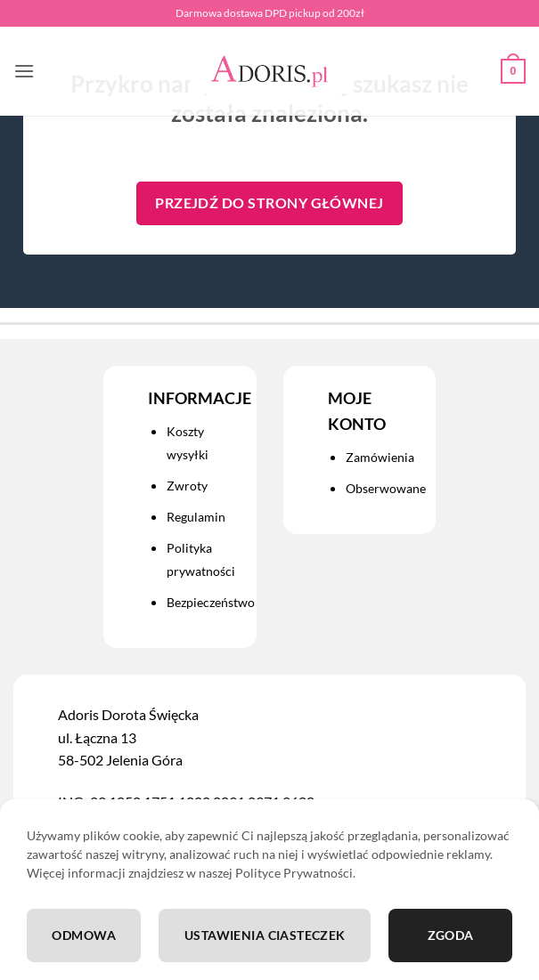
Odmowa (84, 935)
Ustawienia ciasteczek (265, 935)
